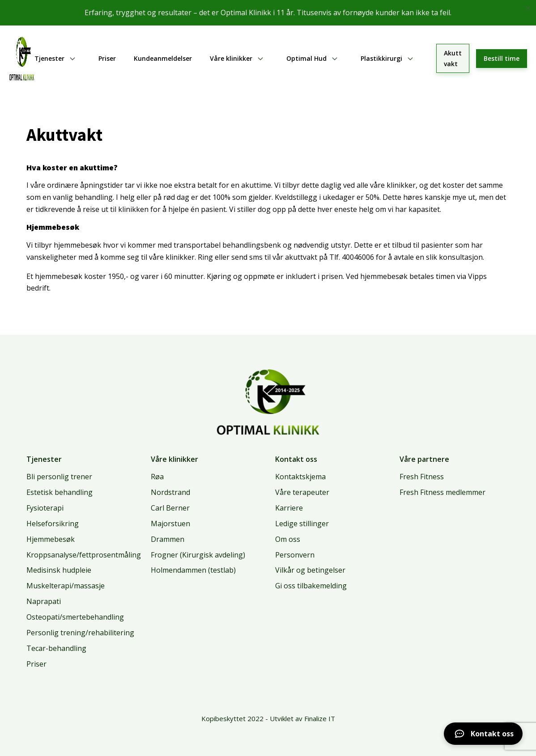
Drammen (168, 539)
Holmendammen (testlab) (193, 570)
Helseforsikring (53, 524)
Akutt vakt (453, 58)
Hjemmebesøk (51, 539)
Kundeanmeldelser (163, 58)
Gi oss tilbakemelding (311, 586)
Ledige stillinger (302, 524)
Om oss (288, 539)
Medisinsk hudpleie (59, 570)
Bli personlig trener (59, 477)
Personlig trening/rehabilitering (80, 633)
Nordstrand (170, 492)
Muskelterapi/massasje (66, 586)
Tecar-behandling (56, 648)
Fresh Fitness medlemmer (442, 492)
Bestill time (502, 58)
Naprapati (44, 601)
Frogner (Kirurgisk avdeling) (198, 555)
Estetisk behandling (60, 492)
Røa (157, 477)
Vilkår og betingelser (310, 570)
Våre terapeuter (302, 492)
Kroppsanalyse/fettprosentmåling (84, 555)
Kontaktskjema (300, 477)
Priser (107, 58)
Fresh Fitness (422, 477)
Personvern (295, 555)
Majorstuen (170, 524)
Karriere (289, 508)
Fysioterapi (45, 508)
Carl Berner (170, 508)
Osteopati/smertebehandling (75, 617)
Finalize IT (320, 718)
